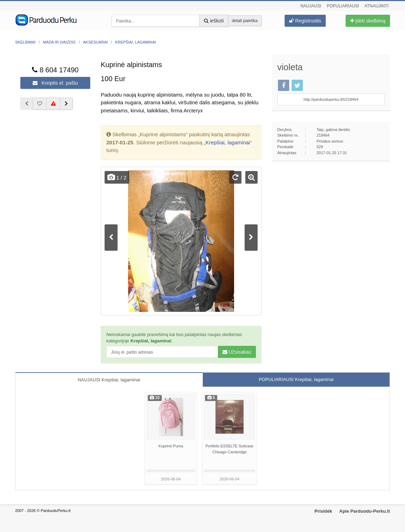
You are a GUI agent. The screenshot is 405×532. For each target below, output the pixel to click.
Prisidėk (323, 511)
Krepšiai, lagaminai (228, 142)
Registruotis (305, 21)
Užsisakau (237, 352)
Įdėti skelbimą (368, 21)
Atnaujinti (377, 6)
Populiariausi (343, 6)
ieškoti (214, 21)
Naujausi (311, 6)
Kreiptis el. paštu (55, 83)
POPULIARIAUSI (296, 379)
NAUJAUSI (109, 380)
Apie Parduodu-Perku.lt (365, 511)
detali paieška (245, 21)
